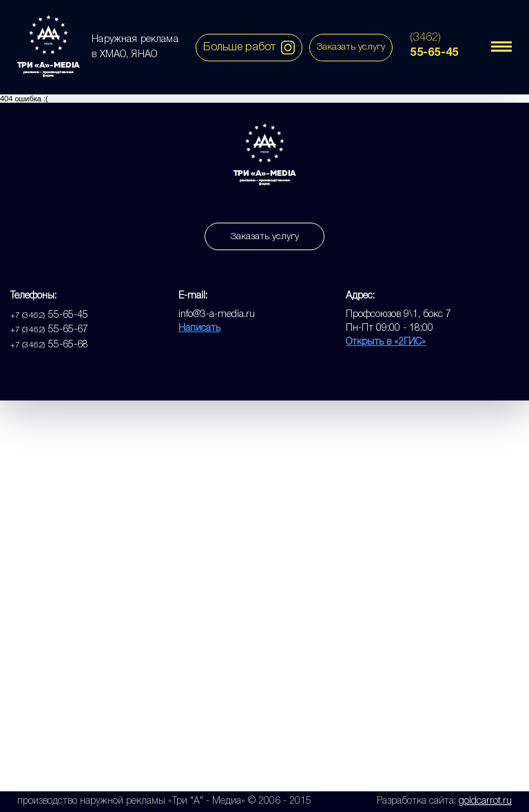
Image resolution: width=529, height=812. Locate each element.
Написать (199, 328)
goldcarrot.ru (485, 801)
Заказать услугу (351, 47)
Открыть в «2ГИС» (386, 342)
